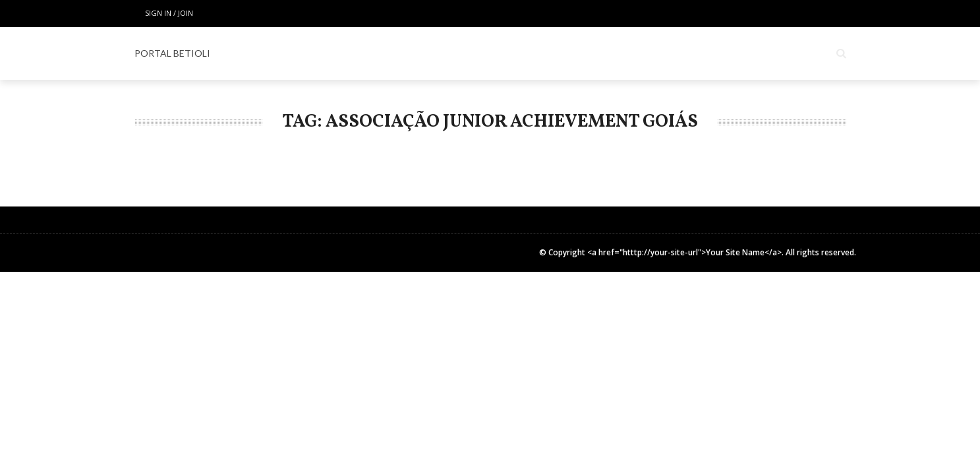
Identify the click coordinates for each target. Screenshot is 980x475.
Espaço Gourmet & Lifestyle (563, 53)
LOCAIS (389, 53)
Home (334, 53)
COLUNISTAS (682, 53)
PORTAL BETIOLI (172, 53)
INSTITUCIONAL (767, 53)
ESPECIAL (450, 53)
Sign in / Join (169, 13)
